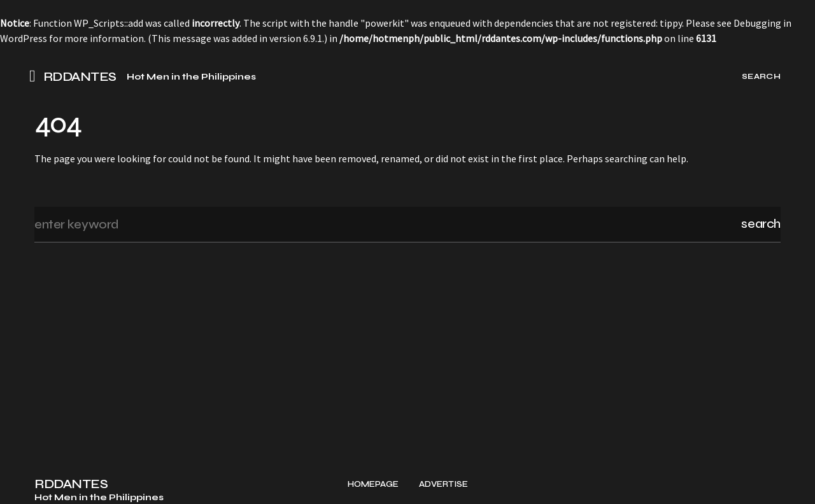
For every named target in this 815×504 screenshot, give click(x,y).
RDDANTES (80, 77)
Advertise (443, 485)
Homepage (373, 485)
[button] (36, 76)
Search (761, 224)
